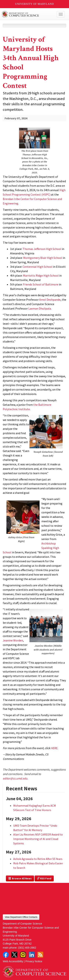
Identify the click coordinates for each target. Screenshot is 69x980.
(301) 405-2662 (27, 948)
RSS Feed (44, 878)
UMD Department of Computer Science (28, 14)
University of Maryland (34, 4)
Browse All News (20, 878)
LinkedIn (32, 955)
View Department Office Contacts (21, 917)
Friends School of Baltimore (41, 284)
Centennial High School (38, 267)
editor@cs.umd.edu (15, 778)
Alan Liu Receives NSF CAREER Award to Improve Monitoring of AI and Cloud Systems (38, 839)
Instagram (23, 955)
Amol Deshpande (50, 300)
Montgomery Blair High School (43, 258)
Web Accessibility (13, 961)
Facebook (6, 955)
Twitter (14, 955)
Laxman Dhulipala (40, 308)
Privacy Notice (34, 961)
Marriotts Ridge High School (41, 275)
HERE (54, 748)
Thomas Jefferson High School (42, 249)
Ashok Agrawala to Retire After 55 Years (38, 859)
